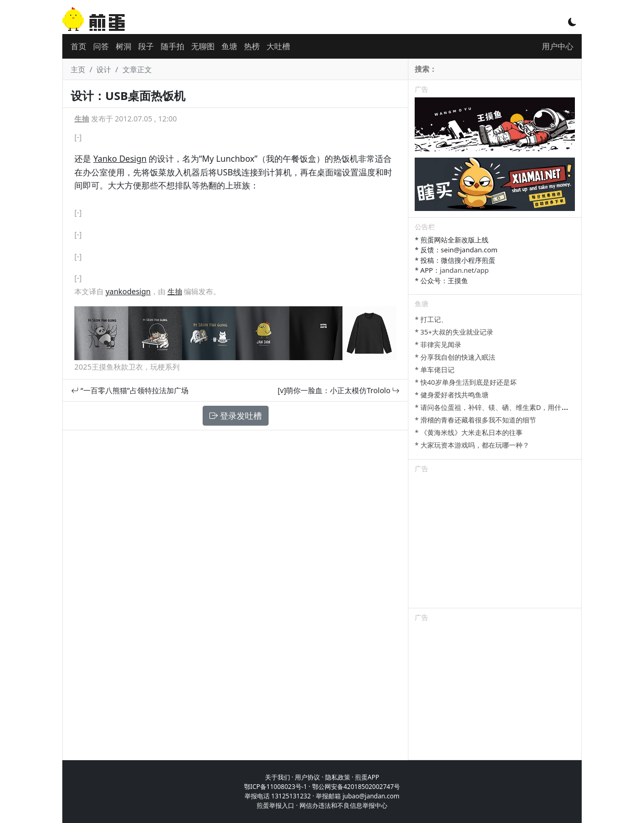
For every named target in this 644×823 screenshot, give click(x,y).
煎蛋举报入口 (275, 805)
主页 (78, 69)
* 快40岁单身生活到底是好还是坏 (465, 382)
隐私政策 (338, 777)
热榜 (252, 46)
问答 (101, 46)
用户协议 (307, 777)
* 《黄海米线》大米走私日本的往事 (469, 432)
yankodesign (128, 291)
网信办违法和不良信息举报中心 (343, 805)
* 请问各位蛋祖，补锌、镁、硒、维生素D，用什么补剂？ (502, 407)
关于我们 (277, 777)
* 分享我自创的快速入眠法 (455, 357)
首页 (79, 46)
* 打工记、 (431, 319)
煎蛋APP (367, 777)
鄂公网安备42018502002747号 (356, 787)
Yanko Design (120, 159)
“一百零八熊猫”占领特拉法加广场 (130, 390)
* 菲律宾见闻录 (438, 344)
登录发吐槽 (236, 416)
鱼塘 (229, 46)
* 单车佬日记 (435, 370)
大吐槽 (278, 46)
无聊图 (203, 46)
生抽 (82, 119)
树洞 (124, 46)
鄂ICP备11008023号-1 (276, 787)
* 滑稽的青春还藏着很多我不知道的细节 (475, 420)
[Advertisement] (495, 542)
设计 (104, 69)
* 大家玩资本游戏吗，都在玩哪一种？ (472, 445)
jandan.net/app (464, 270)
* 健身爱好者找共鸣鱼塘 (452, 395)
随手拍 (173, 46)
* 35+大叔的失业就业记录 (454, 332)
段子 (146, 46)
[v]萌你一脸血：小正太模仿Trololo (338, 390)
